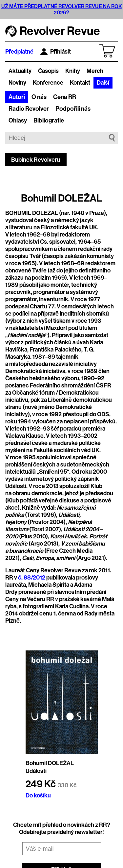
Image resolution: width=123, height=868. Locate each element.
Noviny (17, 83)
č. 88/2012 (32, 578)
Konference (48, 83)
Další (103, 83)
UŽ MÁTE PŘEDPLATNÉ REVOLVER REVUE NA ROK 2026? (62, 9)
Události (36, 771)
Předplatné (19, 52)
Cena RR (65, 97)
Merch (95, 71)
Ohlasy (18, 121)
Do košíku (38, 795)
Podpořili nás (73, 109)
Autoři (17, 97)
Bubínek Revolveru (36, 160)
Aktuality (20, 71)
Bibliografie (49, 121)
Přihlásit (56, 52)
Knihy (73, 71)
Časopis (48, 71)
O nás (39, 97)
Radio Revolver (29, 109)
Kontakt (80, 83)
